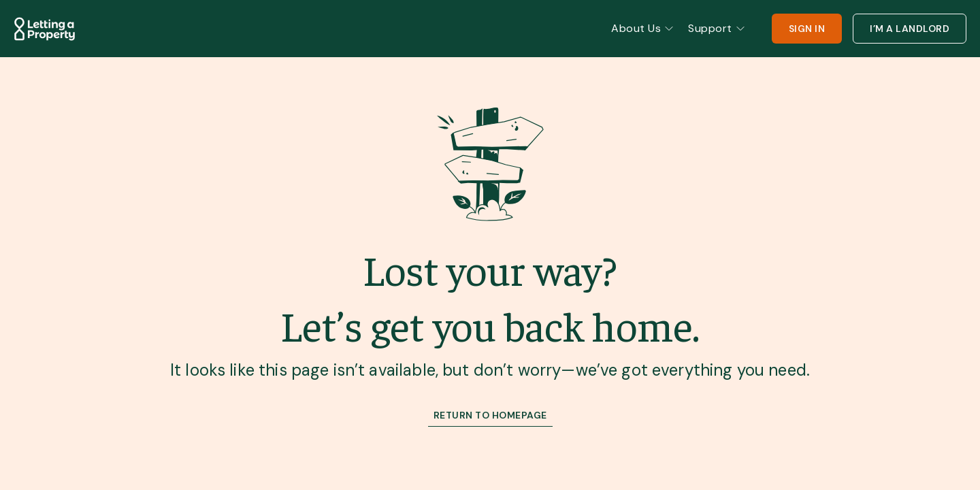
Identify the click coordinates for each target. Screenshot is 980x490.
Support (717, 28)
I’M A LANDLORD (910, 29)
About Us (643, 28)
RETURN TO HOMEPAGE (490, 415)
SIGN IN (807, 29)
